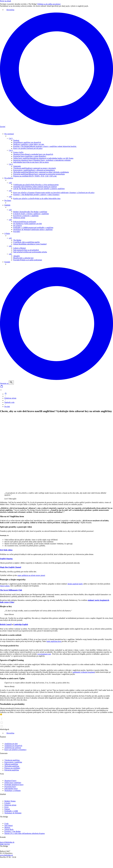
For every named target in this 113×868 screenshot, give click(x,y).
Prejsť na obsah (5, 1)
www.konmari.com (44, 654)
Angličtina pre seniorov (13, 748)
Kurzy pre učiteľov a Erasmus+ (16, 750)
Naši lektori (9, 825)
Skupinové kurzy (10, 781)
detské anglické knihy (75, 584)
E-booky (7, 803)
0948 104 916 (5, 844)
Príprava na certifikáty (12, 768)
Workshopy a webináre (13, 791)
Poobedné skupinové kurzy (14, 785)
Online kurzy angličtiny (13, 783)
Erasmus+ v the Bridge (13, 831)
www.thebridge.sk (6, 855)
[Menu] (1, 390)
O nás (6, 824)
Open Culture (5, 586)
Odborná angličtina (11, 764)
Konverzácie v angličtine (13, 762)
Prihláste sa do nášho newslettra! (51, 4)
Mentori (7, 827)
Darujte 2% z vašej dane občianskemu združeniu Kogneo (25, 833)
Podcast (7, 809)
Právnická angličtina (12, 770)
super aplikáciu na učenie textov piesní (31, 575)
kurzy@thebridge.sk (7, 842)
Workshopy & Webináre (13, 813)
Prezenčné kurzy (10, 787)
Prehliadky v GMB (11, 811)
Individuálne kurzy (11, 789)
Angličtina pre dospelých (13, 746)
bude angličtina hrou (54, 641)
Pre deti (7, 407)
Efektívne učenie (10, 398)
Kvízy (7, 807)
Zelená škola (9, 829)
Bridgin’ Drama (10, 801)
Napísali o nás (9, 402)
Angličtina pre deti (11, 744)
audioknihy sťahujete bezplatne (84, 672)
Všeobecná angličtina (12, 760)
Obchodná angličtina (12, 766)
